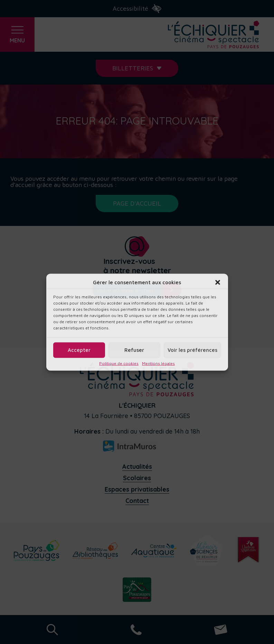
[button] (218, 282)
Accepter (79, 350)
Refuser (134, 350)
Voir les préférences (192, 350)
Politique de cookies (119, 363)
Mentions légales (158, 363)
